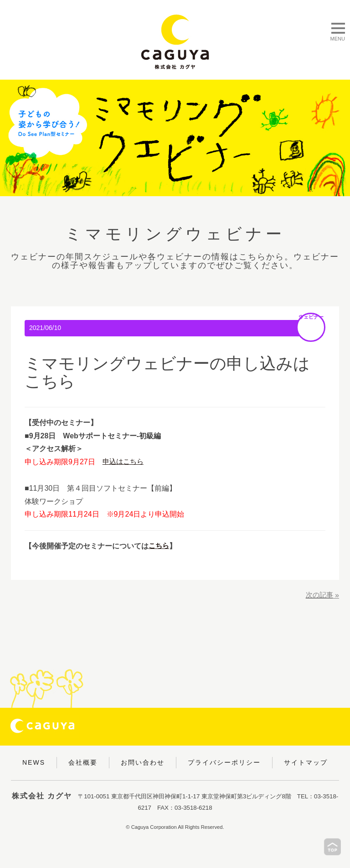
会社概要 (83, 762)
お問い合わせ (143, 762)
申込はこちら (124, 462)
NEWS (34, 762)
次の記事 (319, 595)
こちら (160, 546)
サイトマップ (306, 762)
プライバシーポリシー (224, 762)
